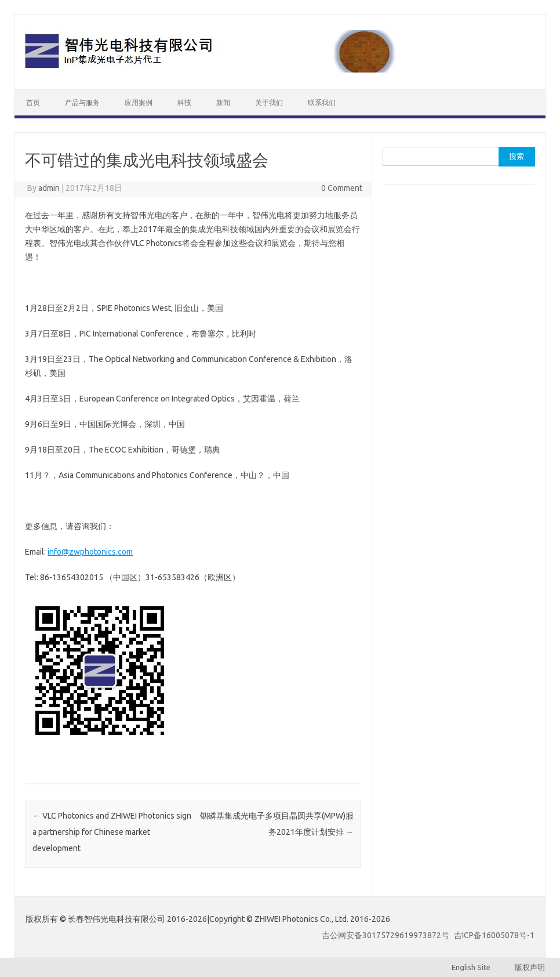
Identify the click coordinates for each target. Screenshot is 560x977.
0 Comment (342, 188)
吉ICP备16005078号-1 (494, 935)
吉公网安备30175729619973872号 (386, 935)
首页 (33, 102)
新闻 (223, 102)
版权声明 (524, 967)
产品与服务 (82, 102)
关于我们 (269, 102)
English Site (477, 967)
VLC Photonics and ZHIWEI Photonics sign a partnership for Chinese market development (112, 832)
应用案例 (139, 102)
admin (49, 188)
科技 (184, 102)
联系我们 (322, 102)
